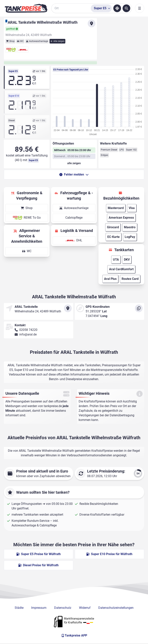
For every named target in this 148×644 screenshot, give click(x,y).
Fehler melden (74, 174)
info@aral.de (28, 334)
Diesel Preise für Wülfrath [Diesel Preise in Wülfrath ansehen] (38, 565)
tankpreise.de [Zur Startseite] (53, 406)
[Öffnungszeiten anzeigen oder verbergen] (74, 163)
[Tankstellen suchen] (126, 8)
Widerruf (85, 608)
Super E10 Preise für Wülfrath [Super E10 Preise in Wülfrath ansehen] (109, 554)
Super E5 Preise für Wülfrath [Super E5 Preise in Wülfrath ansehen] (39, 554)
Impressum (39, 608)
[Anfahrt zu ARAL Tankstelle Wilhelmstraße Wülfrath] (92, 23)
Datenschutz (63, 608)
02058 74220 (28, 330)
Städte (19, 608)
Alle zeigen (57, 41)
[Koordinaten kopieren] (139, 308)
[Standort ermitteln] (117, 8)
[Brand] (26, 8)
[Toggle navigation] (140, 8)
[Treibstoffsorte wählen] (101, 8)
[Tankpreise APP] (74, 636)
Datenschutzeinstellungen (116, 608)
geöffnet (12, 29)
